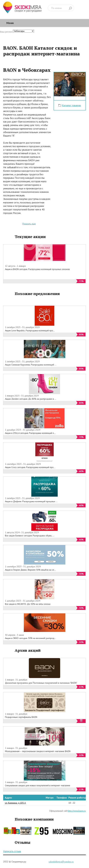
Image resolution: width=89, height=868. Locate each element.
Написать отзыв (12, 851)
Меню (10, 23)
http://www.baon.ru (77, 811)
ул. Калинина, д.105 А (15, 803)
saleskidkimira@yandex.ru (61, 862)
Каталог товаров (71, 105)
